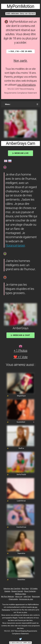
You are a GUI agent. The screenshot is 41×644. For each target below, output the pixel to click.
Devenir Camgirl (17, 591)
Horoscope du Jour (26, 599)
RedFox (21, 448)
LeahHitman (21, 501)
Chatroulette (13, 599)
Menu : (8, 104)
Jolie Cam (27, 597)
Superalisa (21, 553)
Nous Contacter (30, 591)
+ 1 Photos (21, 351)
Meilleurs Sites (21, 594)
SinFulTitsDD (21, 475)
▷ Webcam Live (21, 153)
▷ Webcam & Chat (20, 335)
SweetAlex (21, 580)
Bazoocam (36, 597)
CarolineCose (21, 527)
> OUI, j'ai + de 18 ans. (21, 51)
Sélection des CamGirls (12, 589)
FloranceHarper (15, 245)
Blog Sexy (25, 589)
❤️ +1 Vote (20, 357)
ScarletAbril (21, 422)
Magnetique (21, 396)
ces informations (26, 85)
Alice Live (19, 597)
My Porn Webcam (8, 597)
